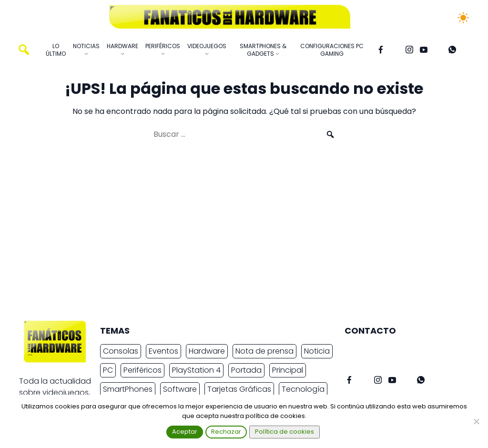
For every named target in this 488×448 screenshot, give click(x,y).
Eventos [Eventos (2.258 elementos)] (163, 351)
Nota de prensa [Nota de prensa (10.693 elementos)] (264, 351)
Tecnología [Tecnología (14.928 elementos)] (303, 389)
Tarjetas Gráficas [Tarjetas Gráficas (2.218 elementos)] (239, 389)
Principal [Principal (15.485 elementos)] (288, 370)
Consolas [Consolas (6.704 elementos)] (121, 351)
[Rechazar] (476, 421)
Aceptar (185, 432)
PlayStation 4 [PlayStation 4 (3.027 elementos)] (196, 370)
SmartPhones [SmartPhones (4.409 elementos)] (128, 389)
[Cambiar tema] (463, 18)
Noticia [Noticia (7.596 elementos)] (317, 351)
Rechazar (226, 432)
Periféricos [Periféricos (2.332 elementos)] (142, 370)
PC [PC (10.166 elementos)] (108, 370)
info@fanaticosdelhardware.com (407, 350)
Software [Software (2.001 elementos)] (180, 389)
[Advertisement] (236, 234)
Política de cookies (285, 432)
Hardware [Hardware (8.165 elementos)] (207, 351)
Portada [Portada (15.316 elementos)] (246, 370)
